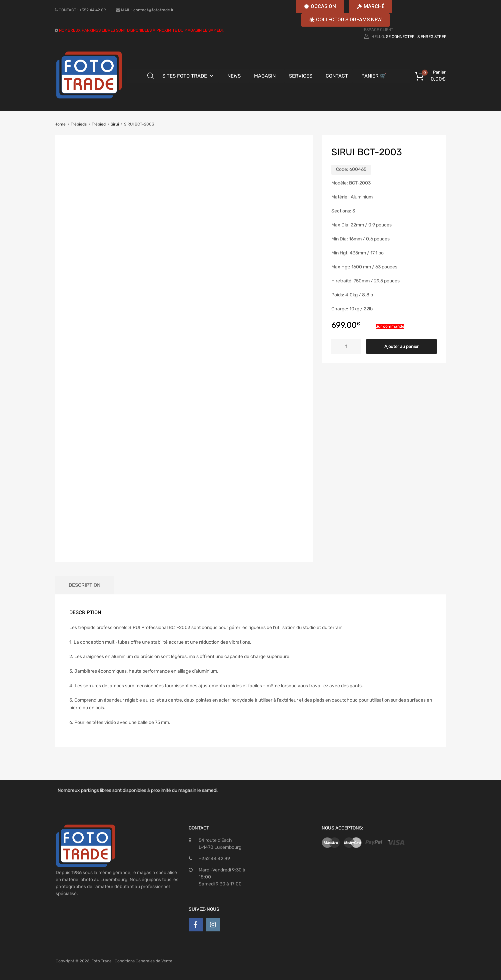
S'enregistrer (432, 37)
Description (84, 585)
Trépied (99, 124)
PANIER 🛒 (374, 76)
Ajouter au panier (401, 346)
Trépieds (79, 124)
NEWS (234, 76)
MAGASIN (265, 76)
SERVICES (301, 76)
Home (60, 124)
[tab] (84, 585)
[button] (320, 7)
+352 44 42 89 (93, 10)
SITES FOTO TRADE (185, 76)
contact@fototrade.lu (154, 10)
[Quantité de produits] (346, 346)
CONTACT (337, 76)
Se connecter (400, 37)
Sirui (115, 124)
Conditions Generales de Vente (143, 961)
